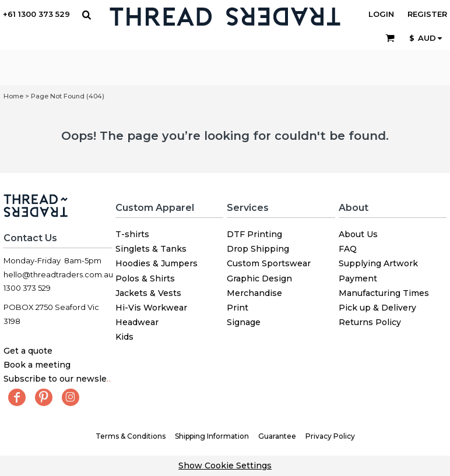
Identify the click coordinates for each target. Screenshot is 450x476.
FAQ (348, 249)
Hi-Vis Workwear (151, 308)
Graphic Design (259, 278)
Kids (124, 337)
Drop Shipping (258, 249)
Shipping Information (212, 436)
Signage (244, 322)
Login (381, 14)
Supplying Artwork (378, 263)
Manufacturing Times (384, 293)
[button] (86, 15)
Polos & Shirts (145, 278)
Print (238, 308)
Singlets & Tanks (151, 249)
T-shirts (132, 234)
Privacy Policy (330, 436)
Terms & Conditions (131, 436)
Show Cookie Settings (225, 466)
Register (427, 14)
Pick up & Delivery (377, 308)
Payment (358, 278)
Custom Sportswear (269, 263)
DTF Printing (254, 234)
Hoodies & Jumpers (157, 263)
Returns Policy (370, 322)
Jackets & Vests (148, 293)
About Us (358, 234)
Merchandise (254, 293)
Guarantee (277, 436)
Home (13, 96)
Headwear (137, 322)
